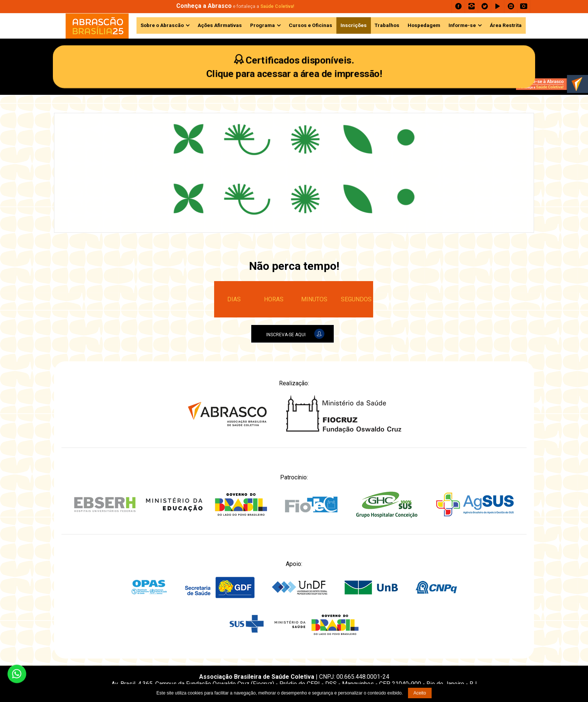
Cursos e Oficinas (310, 25)
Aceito (420, 693)
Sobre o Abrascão (162, 25)
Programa (262, 25)
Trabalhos (387, 25)
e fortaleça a (235, 6)
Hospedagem (424, 25)
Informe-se (462, 25)
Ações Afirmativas (220, 25)
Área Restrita (506, 25)
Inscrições (354, 25)
